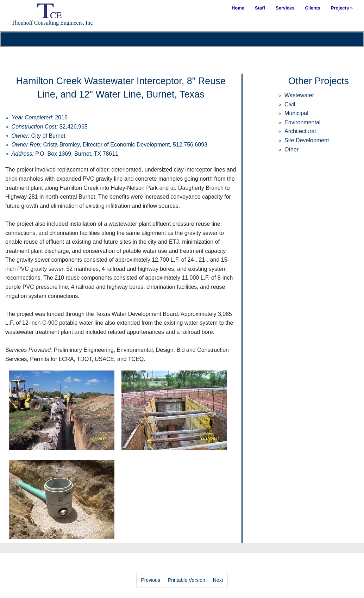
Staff (260, 8)
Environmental (302, 122)
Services (285, 8)
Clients (313, 8)
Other (291, 149)
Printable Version (187, 580)
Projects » (342, 8)
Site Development (307, 140)
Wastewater (299, 95)
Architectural (300, 131)
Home (238, 8)
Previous (150, 580)
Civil (290, 104)
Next (218, 580)
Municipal (296, 113)
